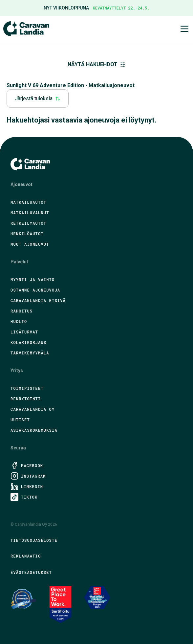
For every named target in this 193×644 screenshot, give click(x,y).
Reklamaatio (26, 556)
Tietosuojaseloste (34, 540)
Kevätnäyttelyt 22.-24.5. (121, 8)
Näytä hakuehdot (96, 64)
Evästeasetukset (31, 572)
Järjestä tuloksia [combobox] (38, 98)
